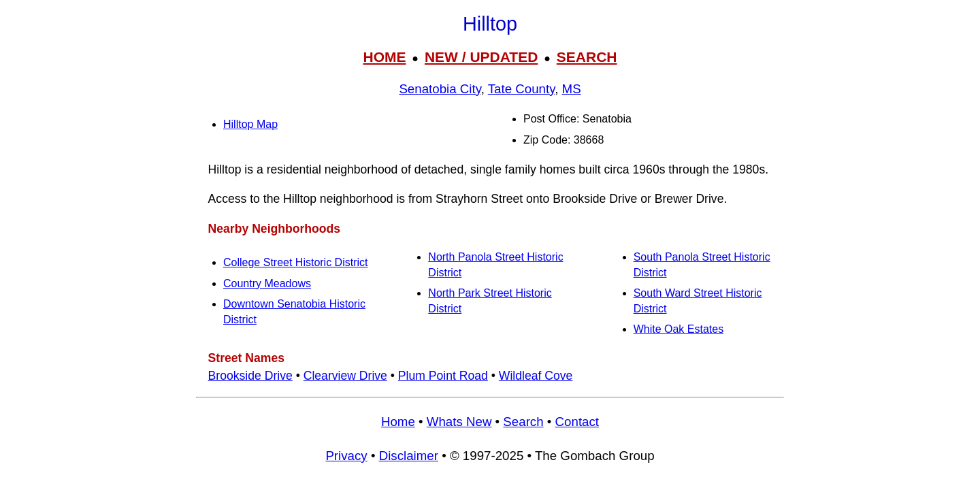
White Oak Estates (679, 329)
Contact (577, 422)
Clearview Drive (345, 376)
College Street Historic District (296, 262)
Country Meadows (267, 283)
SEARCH (587, 57)
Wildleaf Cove (536, 376)
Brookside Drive (250, 376)
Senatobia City (440, 89)
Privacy (346, 456)
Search (523, 422)
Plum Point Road (443, 376)
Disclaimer (409, 456)
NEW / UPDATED (481, 57)
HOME (384, 57)
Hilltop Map (250, 124)
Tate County (521, 89)
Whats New (459, 422)
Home (398, 422)
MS (572, 89)
